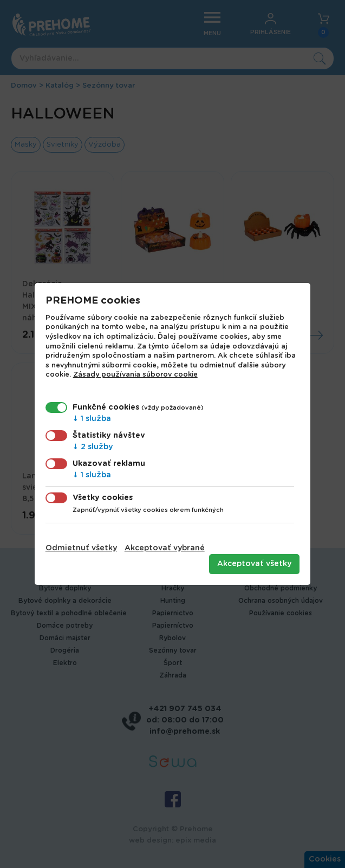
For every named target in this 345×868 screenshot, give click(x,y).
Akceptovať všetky (254, 564)
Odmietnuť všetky (81, 548)
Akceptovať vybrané (165, 548)
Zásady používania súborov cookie (135, 375)
